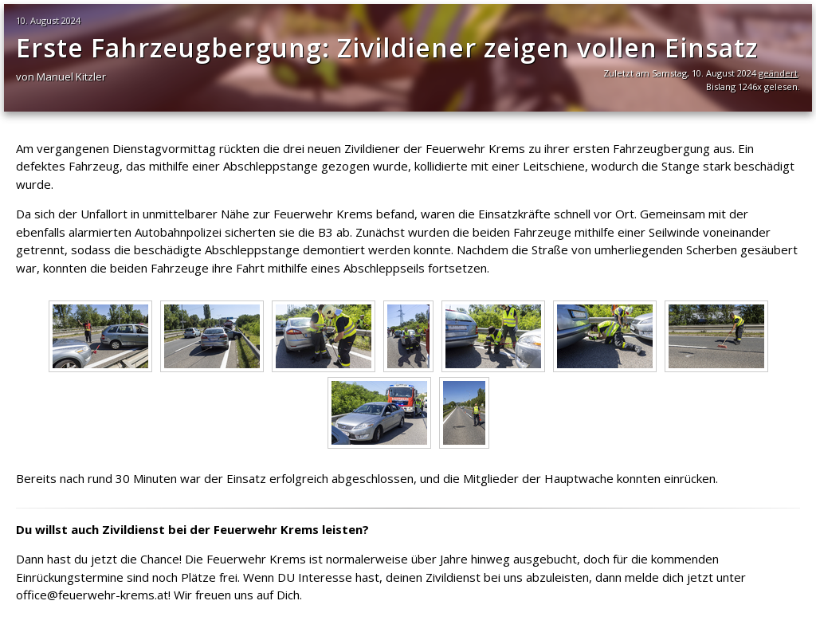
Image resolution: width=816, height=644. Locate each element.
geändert (778, 73)
